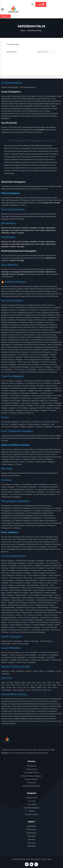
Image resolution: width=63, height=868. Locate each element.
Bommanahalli (30, 154)
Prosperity (12, 724)
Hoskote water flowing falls (22, 186)
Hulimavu (26, 162)
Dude (31, 719)
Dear (9, 706)
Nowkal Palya (14, 104)
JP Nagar (28, 114)
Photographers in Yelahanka (11, 528)
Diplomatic (37, 719)
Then (44, 701)
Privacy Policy (46, 859)
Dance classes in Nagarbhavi (11, 454)
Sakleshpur (5, 671)
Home (23, 31)
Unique (42, 714)
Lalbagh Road (40, 99)
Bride (60, 714)
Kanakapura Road (17, 160)
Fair (16, 701)
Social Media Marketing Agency (37, 438)
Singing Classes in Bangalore (41, 457)
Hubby (15, 709)
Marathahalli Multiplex (44, 291)
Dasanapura (29, 109)
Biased (16, 716)
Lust (38, 711)
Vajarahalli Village (26, 104)
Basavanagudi (6, 96)
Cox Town (29, 171)
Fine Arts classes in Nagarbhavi (33, 454)
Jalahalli (39, 154)
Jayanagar (52, 96)
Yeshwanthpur (9, 162)
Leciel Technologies (33, 859)
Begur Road (22, 157)
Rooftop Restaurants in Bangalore (19, 251)
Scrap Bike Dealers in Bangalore (21, 315)
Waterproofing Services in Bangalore (14, 310)
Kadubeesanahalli (7, 114)
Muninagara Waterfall (40, 186)
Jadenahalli (18, 106)
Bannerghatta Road (19, 96)
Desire (32, 714)
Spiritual (53, 719)
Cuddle (27, 714)
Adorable (5, 716)
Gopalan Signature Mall (39, 200)
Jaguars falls (33, 189)
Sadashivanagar (7, 101)
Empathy (42, 704)
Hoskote (7, 171)
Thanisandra (38, 160)
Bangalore (5, 473)
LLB (24, 688)
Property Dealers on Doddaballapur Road (34, 337)
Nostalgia (12, 704)
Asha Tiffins (50, 289)
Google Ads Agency (43, 436)
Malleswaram (33, 151)
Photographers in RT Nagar (11, 521)
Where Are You (6, 709)
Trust (39, 701)
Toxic (41, 706)
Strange (49, 721)
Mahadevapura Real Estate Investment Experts (33, 332)
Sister (25, 711)
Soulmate (38, 716)
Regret (35, 706)
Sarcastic (46, 716)
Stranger (38, 721)
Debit (6, 699)
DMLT (58, 683)
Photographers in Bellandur (11, 508)
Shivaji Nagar (6, 111)
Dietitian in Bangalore (9, 305)
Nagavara (17, 116)
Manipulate (34, 704)
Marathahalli (18, 101)
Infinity (54, 709)
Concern (33, 701)
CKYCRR (10, 683)
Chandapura (52, 168)
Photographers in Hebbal (52, 508)
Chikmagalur (50, 671)
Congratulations (51, 714)
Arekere (46, 154)
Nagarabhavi (6, 118)
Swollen (12, 721)
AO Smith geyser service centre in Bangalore (38, 537)
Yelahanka (5, 104)
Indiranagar (5, 130)
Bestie (30, 706)
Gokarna (28, 671)
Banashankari (18, 146)
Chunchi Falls (43, 189)
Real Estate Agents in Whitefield (46, 342)
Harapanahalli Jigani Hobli (51, 101)
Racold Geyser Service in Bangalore (39, 544)
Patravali (4, 719)
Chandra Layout (50, 171)
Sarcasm (11, 714)
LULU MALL (22, 205)
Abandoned (19, 714)
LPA (36, 685)
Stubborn (30, 716)
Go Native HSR (49, 294)
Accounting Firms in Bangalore (38, 310)
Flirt (20, 709)
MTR (50, 688)
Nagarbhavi (28, 160)
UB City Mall (28, 198)
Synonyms (5, 721)
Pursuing (4, 724)
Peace (11, 719)
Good (21, 701)
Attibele (44, 168)
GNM (3, 683)
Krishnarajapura (7, 116)
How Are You (48, 699)
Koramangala (28, 101)
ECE (3, 685)
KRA (49, 683)
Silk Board (16, 476)
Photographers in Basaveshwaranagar (37, 506)
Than (48, 701)
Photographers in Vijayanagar (25, 525)
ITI (28, 688)
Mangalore (20, 671)
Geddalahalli (28, 106)
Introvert (4, 701)
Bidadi (47, 104)
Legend (4, 706)
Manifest (26, 704)
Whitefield (37, 101)
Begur (14, 157)
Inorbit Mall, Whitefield (9, 205)
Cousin (27, 701)
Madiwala (53, 116)
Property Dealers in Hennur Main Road (36, 335)
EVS (8, 685)
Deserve (11, 701)
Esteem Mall (52, 200)
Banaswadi (46, 165)
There (18, 721)
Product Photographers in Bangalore (41, 322)
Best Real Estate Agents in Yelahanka (32, 327)
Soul (20, 706)
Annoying (23, 716)
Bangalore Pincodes (21, 286)
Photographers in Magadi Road (41, 513)
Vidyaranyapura (49, 160)
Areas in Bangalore (11, 92)
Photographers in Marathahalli (11, 516)
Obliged (17, 719)
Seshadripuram (25, 165)
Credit (11, 699)
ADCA (13, 685)
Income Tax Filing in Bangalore (39, 313)
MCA (14, 688)
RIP (43, 721)
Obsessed (57, 699)
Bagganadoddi (39, 104)
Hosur (15, 99)
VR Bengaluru (25, 200)
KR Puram (45, 157)
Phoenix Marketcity (16, 198)
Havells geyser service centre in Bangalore (37, 542)
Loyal (59, 706)
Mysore (42, 671)
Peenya (31, 168)
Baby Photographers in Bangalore (28, 318)
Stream (24, 721)
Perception (32, 711)
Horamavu (39, 132)
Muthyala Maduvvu (21, 189)
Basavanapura (26, 116)
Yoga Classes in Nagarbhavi (21, 459)
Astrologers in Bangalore (10, 327)
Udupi (13, 671)
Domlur (33, 162)
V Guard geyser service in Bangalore (34, 547)
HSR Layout (19, 114)
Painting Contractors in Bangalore (49, 308)
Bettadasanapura (17, 109)
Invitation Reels (7, 87)
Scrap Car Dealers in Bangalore (44, 315)
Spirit (54, 721)
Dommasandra (39, 106)
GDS (23, 685)
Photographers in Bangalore (46, 320)
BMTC (55, 688)
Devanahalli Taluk (7, 106)
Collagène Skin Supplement (47, 372)
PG (59, 685)
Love (59, 721)
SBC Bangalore (19, 690)
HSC (41, 685)
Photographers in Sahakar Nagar (33, 521)
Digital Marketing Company (25, 436)
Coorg (59, 671)
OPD (29, 683)
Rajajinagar (30, 99)
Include (4, 711)
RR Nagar (53, 154)
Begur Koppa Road (33, 157)
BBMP (33, 688)
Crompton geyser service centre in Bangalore (42, 539)
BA (45, 685)
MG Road (22, 99)
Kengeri (59, 96)
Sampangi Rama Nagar (49, 109)
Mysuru (37, 109)
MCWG (17, 683)
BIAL (45, 688)
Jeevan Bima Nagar (18, 171)
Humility (10, 711)
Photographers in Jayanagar (11, 511)
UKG (39, 683)
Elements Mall (37, 203)
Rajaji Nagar (23, 151)
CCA (34, 683)
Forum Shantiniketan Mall (22, 203)
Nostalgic (4, 704)
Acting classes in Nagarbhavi (11, 449)
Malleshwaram (7, 99)
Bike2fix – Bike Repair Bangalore (24, 87)
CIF (18, 685)
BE (32, 685)
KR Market (24, 168)
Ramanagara (55, 104)
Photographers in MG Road (33, 516)
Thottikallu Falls (7, 186)
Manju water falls (7, 189)
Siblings (54, 701)
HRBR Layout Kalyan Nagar (25, 291)
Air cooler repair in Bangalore (11, 537)
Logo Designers (56, 436)
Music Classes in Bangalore (20, 457)
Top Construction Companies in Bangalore (35, 350)
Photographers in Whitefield (45, 525)
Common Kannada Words (31, 709)
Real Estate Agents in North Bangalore (21, 342)
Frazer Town (51, 99)
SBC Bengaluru (34, 286)
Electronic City (42, 96)
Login (41, 4)
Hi (2, 699)
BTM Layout (37, 116)
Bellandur (45, 116)
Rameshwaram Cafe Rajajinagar (48, 296)
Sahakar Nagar (9, 173)
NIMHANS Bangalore (38, 289)
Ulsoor (7, 154)
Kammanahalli (14, 168)
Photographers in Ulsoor (42, 523)
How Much (50, 704)
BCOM (9, 688)
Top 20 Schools (9, 123)
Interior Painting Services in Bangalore (23, 308)
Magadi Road (37, 165)
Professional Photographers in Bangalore (15, 325)
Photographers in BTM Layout (31, 508)
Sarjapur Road (29, 146)
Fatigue (4, 714)
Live (49, 709)
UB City (29, 690)
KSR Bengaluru (6, 690)
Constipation (52, 711)
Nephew (19, 704)
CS (53, 683)
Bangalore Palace (7, 286)
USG (44, 683)
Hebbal (55, 114)
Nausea (44, 711)
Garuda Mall (52, 198)
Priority (53, 716)
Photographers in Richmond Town (43, 518)
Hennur (24, 111)
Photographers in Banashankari (12, 506)
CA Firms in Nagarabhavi (18, 313)
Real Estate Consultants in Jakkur (41, 345)
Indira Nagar (31, 96)
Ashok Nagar (16, 111)
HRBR (39, 688)
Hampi (35, 671)
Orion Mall (5, 198)
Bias (11, 716)
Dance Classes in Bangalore (50, 452)
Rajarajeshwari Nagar (12, 165)
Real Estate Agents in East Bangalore (29, 340)
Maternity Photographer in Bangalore (22, 320)
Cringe (14, 706)
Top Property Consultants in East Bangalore (39, 347)
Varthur (38, 168)
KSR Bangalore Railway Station (18, 289)
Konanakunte (6, 109)
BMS (3, 688)
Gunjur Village (45, 111)
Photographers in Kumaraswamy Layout (16, 513)
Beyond (53, 706)
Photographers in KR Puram (51, 511)
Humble (44, 709)
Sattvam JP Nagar (24, 294)
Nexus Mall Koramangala (10, 200)
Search (5, 16)
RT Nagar (7, 157)
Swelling (31, 721)
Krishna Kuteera (37, 294)
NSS (50, 685)
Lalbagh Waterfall (55, 186)
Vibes (24, 706)
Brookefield (36, 114)
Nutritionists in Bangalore (26, 305)
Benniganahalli (46, 114)
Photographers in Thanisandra (22, 523)
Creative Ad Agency (8, 436)
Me (15, 711)
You (37, 714)
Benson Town (39, 171)
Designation (38, 699)
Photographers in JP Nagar (31, 511)
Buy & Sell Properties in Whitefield (37, 330)
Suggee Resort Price (27, 296)
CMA (19, 688)
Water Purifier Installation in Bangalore (30, 549)
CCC (28, 685)
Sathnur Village (50, 106)
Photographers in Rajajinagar (20, 518)
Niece (20, 711)
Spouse (46, 706)
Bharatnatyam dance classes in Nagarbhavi (24, 452)
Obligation (24, 719)
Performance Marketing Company (14, 438)
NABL (24, 683)
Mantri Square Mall (40, 198)
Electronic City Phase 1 (12, 148)
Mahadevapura (33, 111)
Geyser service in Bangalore (11, 542)
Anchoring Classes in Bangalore (33, 449)
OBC (55, 685)
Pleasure (45, 719)
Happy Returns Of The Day (23, 699)
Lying (57, 704)
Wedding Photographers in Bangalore (44, 325)
